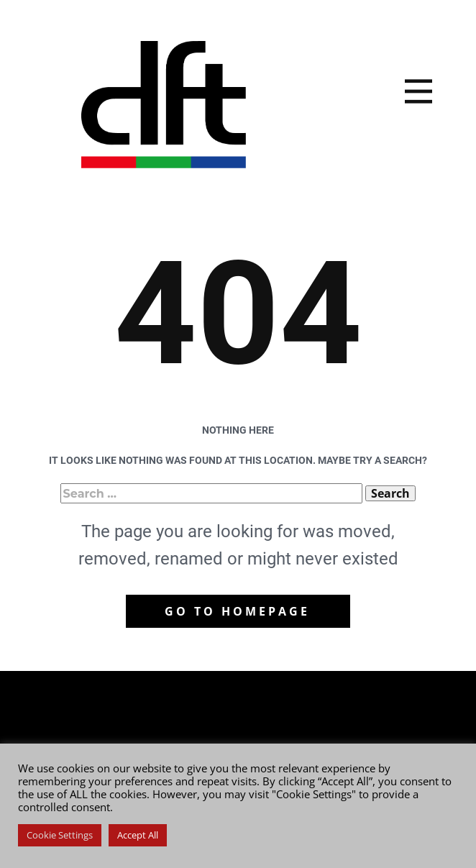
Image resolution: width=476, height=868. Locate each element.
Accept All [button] (138, 835)
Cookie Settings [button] (60, 835)
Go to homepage (237, 611)
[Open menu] (418, 91)
